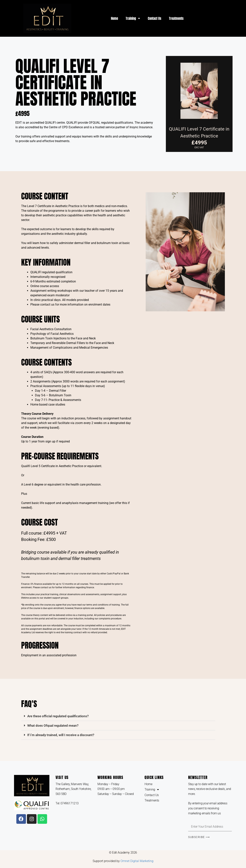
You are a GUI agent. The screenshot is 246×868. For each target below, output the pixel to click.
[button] (118, 716)
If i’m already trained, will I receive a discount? (61, 735)
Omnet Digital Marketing (137, 861)
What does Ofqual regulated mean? (53, 726)
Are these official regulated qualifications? (58, 716)
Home (114, 18)
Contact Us (155, 18)
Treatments (176, 18)
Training (133, 18)
